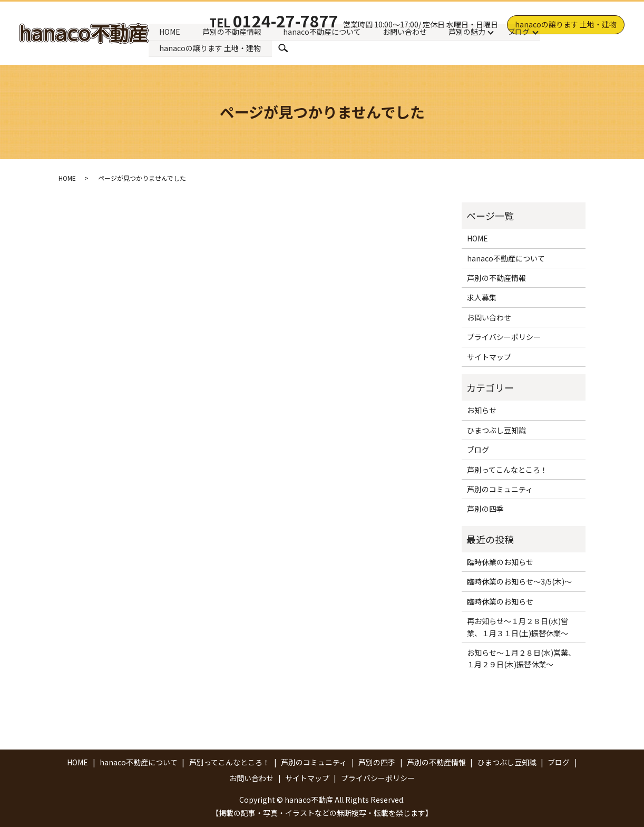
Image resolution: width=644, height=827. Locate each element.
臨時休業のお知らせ (500, 562)
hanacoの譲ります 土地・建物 (566, 24)
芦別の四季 (485, 509)
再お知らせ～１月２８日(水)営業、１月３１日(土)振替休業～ (518, 627)
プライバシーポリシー (504, 337)
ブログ (521, 31)
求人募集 (482, 297)
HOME (170, 31)
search (284, 48)
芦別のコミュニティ (500, 489)
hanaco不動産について (323, 31)
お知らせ (482, 410)
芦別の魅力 (469, 31)
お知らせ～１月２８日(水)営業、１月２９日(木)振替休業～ (521, 658)
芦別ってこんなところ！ (507, 470)
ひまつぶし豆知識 (496, 430)
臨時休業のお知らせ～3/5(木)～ (519, 581)
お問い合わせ (406, 31)
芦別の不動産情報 (232, 31)
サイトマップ (489, 357)
